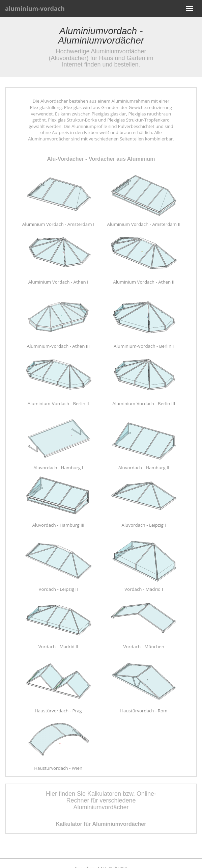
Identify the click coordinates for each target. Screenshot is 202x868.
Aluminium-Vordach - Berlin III (144, 403)
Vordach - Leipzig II (58, 589)
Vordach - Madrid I (144, 589)
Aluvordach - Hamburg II (144, 468)
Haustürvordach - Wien (58, 768)
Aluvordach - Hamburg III (58, 525)
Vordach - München (144, 647)
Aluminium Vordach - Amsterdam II (144, 224)
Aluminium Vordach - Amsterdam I (58, 224)
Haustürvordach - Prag (58, 711)
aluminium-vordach (35, 8)
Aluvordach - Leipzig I (144, 525)
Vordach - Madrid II (58, 647)
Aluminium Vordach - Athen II (144, 282)
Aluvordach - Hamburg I (58, 468)
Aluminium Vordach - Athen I (58, 282)
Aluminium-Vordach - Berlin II (58, 403)
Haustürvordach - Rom (144, 711)
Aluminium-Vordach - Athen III (58, 346)
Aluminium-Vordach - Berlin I (144, 346)
